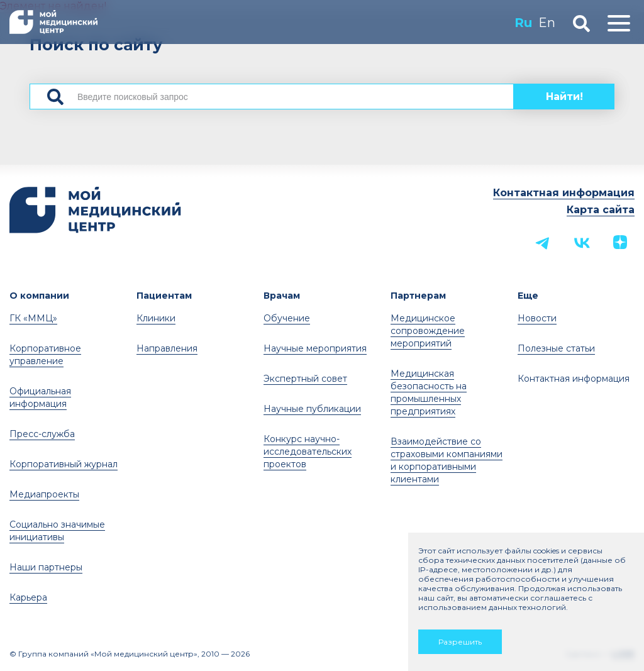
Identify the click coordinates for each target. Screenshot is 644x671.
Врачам (282, 296)
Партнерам (418, 296)
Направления (167, 348)
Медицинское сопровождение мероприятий (428, 331)
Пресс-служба (42, 434)
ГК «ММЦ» (33, 318)
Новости (537, 318)
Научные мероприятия (315, 348)
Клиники (156, 318)
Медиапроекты (44, 494)
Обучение (287, 318)
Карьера (28, 597)
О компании (39, 296)
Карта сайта (601, 210)
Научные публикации (312, 409)
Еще (528, 296)
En (547, 23)
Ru (523, 23)
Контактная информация (564, 193)
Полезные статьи (556, 348)
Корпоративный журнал (64, 464)
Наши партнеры (46, 567)
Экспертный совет (305, 379)
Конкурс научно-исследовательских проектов (308, 452)
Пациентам (164, 296)
